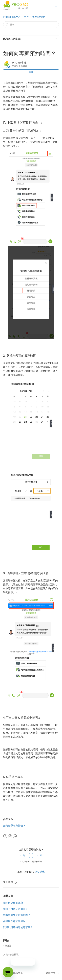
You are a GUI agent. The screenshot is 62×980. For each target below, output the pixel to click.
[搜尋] (31, 25)
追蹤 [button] (31, 72)
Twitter (10, 836)
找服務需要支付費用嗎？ (17, 915)
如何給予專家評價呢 (14, 921)
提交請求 (40, 872)
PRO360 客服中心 (12, 17)
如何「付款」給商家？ (16, 909)
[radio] (22, 855)
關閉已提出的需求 (13, 903)
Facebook (5, 836)
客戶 (26, 17)
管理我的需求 (39, 17)
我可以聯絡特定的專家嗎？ (18, 927)
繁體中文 (51, 973)
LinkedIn (15, 836)
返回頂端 (10, 882)
